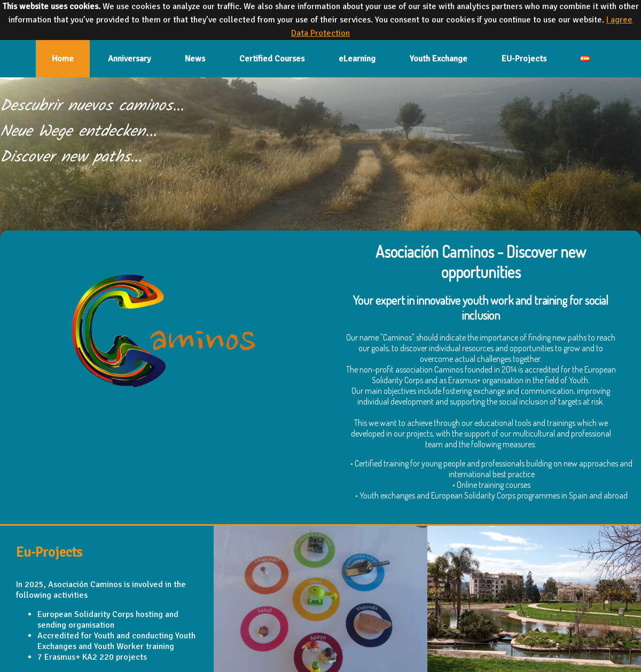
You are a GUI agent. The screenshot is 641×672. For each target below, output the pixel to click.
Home (63, 59)
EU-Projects (524, 59)
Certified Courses (272, 59)
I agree (619, 20)
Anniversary (129, 59)
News (195, 59)
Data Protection (320, 33)
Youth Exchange (439, 59)
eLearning (357, 59)
